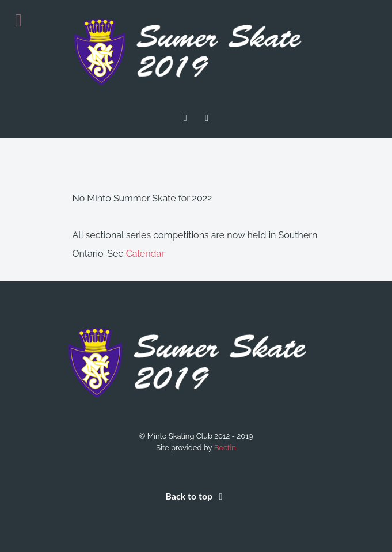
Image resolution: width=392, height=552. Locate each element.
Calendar (145, 254)
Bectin (225, 448)
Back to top (196, 496)
